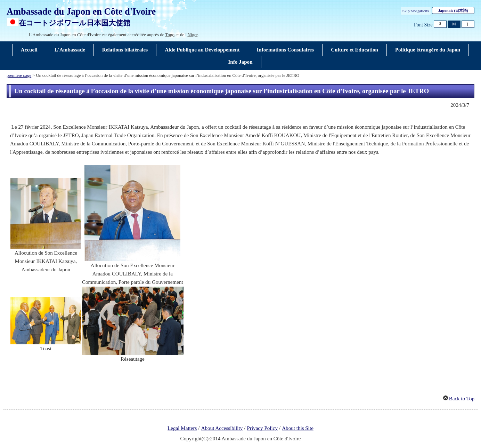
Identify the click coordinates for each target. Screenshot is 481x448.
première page (19, 75)
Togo (170, 35)
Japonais (453, 10)
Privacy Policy (262, 429)
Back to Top (462, 399)
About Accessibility (222, 429)
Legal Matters (182, 429)
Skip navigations (416, 11)
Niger (192, 35)
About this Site (298, 429)
